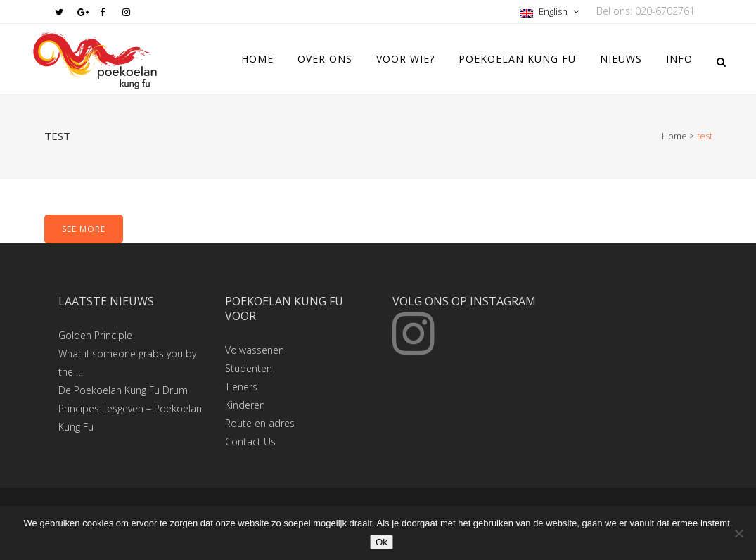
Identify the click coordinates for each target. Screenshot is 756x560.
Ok (382, 542)
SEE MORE (84, 229)
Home (674, 136)
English (545, 11)
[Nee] (738, 533)
